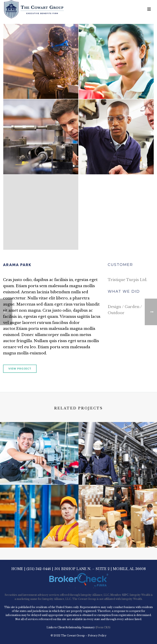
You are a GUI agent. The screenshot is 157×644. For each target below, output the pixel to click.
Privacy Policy (97, 636)
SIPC (125, 595)
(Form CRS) (103, 627)
